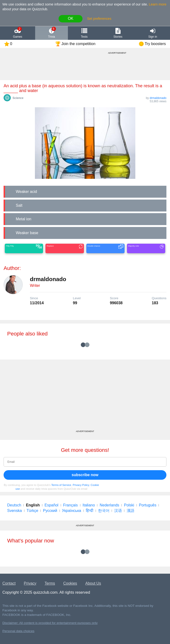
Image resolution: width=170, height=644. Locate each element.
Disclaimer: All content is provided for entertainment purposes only (50, 623)
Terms (50, 583)
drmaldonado (158, 98)
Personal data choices (18, 631)
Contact (9, 583)
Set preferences (99, 19)
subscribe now (85, 475)
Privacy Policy (81, 485)
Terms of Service (61, 485)
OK (71, 18)
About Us (93, 583)
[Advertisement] (85, 397)
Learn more (158, 4)
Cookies (70, 583)
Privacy (30, 583)
